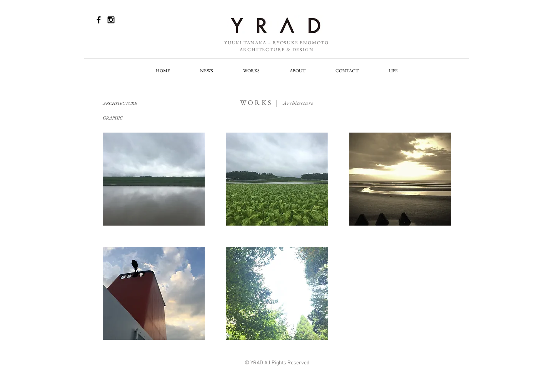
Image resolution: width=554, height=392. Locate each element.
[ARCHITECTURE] (130, 103)
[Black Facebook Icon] (99, 20)
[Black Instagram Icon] (111, 20)
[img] (154, 179)
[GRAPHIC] (130, 118)
